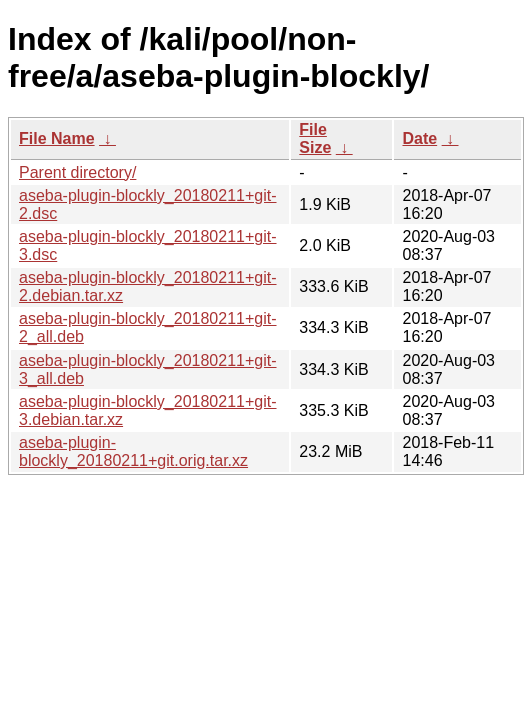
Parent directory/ (77, 172)
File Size (315, 138)
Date (419, 138)
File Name (57, 138)
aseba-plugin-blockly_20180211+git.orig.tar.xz (133, 451)
